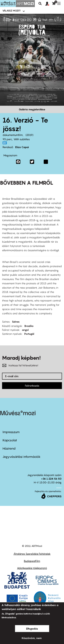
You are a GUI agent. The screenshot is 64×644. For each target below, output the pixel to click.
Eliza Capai (22, 147)
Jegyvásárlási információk (22, 457)
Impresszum (11, 432)
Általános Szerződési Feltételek (32, 554)
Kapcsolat (10, 440)
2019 (29, 135)
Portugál (29, 334)
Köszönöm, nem (32, 638)
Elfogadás (32, 629)
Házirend (9, 448)
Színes (16, 322)
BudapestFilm (32, 561)
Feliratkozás (32, 386)
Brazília (29, 326)
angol (25, 330)
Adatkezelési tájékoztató (32, 568)
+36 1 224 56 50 (51, 479)
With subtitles (22, 139)
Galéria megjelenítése (32, 109)
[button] (49, 4)
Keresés (40, 4)
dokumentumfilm (13, 135)
